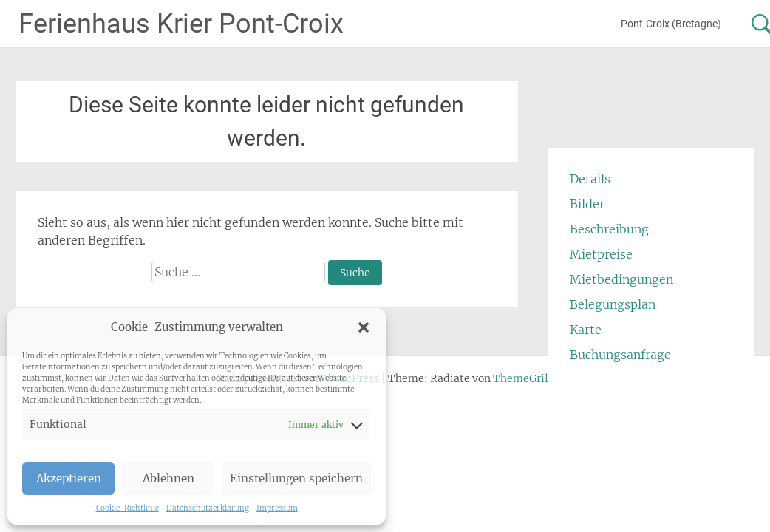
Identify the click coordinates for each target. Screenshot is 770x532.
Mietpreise (601, 254)
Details (590, 179)
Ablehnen (168, 478)
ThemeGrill (522, 378)
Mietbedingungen (621, 279)
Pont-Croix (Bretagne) (671, 24)
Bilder (587, 204)
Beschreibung (609, 229)
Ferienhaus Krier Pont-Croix (181, 24)
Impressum (277, 508)
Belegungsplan (613, 304)
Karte (586, 330)
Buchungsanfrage (620, 355)
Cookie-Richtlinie (127, 508)
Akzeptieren (69, 478)
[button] (364, 327)
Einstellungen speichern (296, 478)
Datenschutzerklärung (208, 508)
